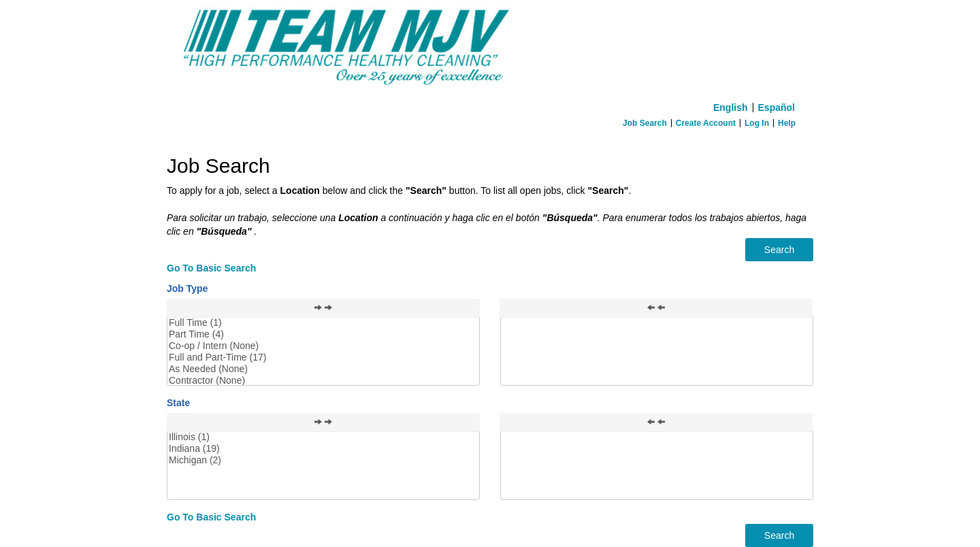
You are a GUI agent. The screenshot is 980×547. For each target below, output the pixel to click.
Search (779, 250)
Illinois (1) (323, 437)
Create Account (706, 123)
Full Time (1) (323, 323)
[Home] (490, 48)
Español (777, 107)
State (178, 403)
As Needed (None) (323, 369)
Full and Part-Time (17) (323, 358)
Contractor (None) (323, 381)
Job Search (645, 123)
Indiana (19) (323, 449)
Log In (757, 123)
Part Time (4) (323, 334)
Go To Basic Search (211, 268)
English (731, 107)
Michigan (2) (323, 460)
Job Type (187, 288)
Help (787, 123)
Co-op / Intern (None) (323, 346)
